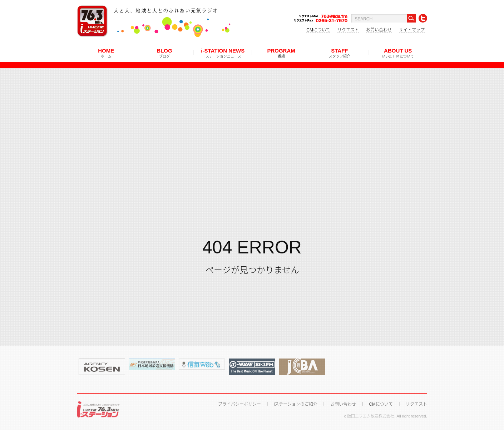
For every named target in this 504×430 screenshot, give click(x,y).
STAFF (340, 53)
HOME (106, 53)
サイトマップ (412, 30)
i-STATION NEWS (223, 53)
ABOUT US (398, 53)
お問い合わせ (379, 30)
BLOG (164, 53)
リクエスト (348, 30)
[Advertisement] (252, 118)
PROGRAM (281, 53)
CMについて (318, 30)
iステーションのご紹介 (296, 404)
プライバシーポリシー (239, 404)
